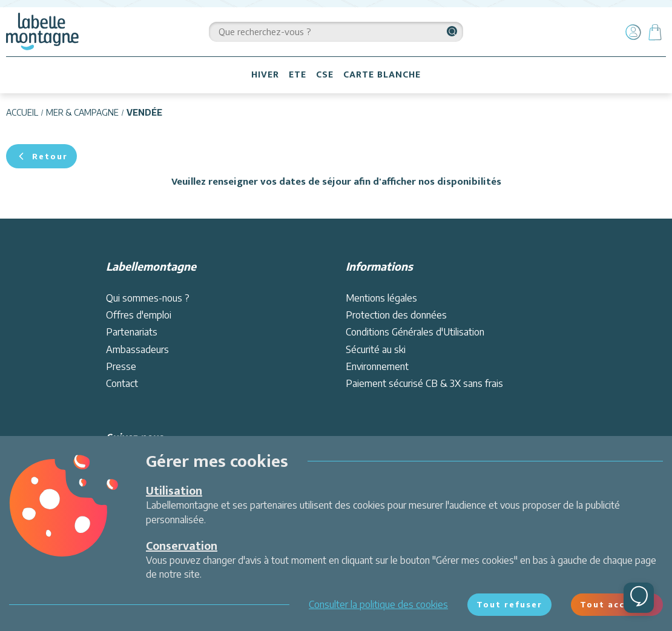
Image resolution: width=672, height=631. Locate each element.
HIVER (265, 75)
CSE (325, 75)
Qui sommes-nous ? (148, 298)
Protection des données (396, 315)
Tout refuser (509, 604)
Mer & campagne (82, 112)
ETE (298, 75)
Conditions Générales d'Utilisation (415, 332)
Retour (41, 156)
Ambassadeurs (137, 349)
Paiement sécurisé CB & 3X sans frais (424, 383)
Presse (121, 366)
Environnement (377, 366)
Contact (122, 383)
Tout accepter (617, 604)
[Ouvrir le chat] (639, 598)
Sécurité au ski (376, 349)
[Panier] (655, 32)
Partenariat (129, 332)
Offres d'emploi (139, 315)
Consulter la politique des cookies (378, 604)
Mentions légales (381, 298)
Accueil (22, 112)
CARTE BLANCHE (382, 75)
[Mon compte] (633, 32)
